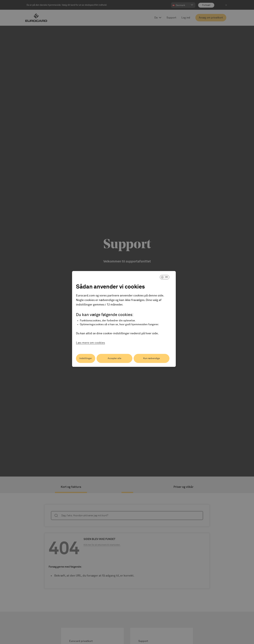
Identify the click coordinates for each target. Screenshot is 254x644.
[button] (165, 277)
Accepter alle (115, 358)
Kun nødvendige (152, 358)
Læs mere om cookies (90, 343)
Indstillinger (86, 358)
